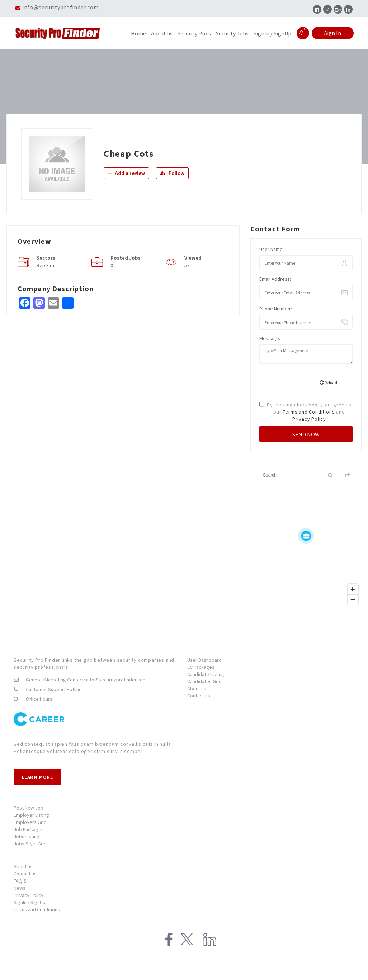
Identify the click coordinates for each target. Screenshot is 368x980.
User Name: (272, 249)
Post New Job (29, 808)
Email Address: (275, 279)
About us (162, 33)
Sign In (333, 33)
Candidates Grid (204, 681)
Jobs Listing (27, 836)
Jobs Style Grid (30, 844)
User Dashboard (204, 660)
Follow (172, 173)
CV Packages (201, 667)
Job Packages (29, 829)
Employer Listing (31, 815)
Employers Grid (30, 822)
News (20, 888)
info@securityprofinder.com (61, 7)
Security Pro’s (194, 33)
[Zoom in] (353, 589)
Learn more (37, 777)
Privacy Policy (309, 419)
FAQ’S (20, 881)
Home (138, 33)
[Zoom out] (353, 600)
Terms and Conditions (309, 412)
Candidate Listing (206, 674)
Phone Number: (276, 309)
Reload (328, 383)
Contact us (199, 696)
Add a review (126, 173)
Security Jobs (232, 33)
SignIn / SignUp (272, 33)
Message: (270, 338)
